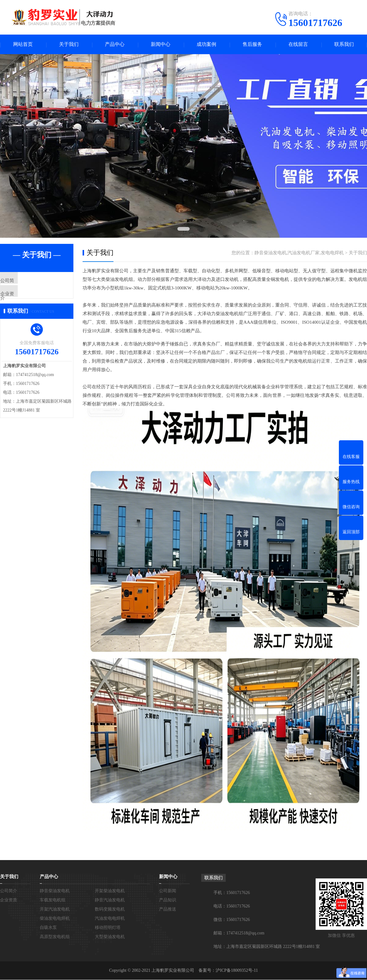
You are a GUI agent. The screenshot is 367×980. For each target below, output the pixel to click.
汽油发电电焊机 (110, 919)
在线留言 (298, 45)
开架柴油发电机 (110, 891)
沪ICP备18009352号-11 (237, 971)
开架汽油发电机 (55, 909)
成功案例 (206, 45)
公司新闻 (168, 891)
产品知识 (168, 900)
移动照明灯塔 (108, 928)
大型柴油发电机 (110, 937)
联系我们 (344, 45)
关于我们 (69, 45)
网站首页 (23, 45)
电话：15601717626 (232, 906)
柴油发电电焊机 (55, 919)
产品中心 (115, 45)
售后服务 (252, 45)
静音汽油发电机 (110, 900)
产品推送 (168, 909)
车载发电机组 (53, 900)
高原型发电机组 (55, 937)
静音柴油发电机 (55, 891)
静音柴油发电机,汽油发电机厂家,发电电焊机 (299, 253)
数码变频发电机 (110, 909)
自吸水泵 (48, 928)
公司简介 (24, 281)
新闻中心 (161, 45)
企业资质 (24, 300)
